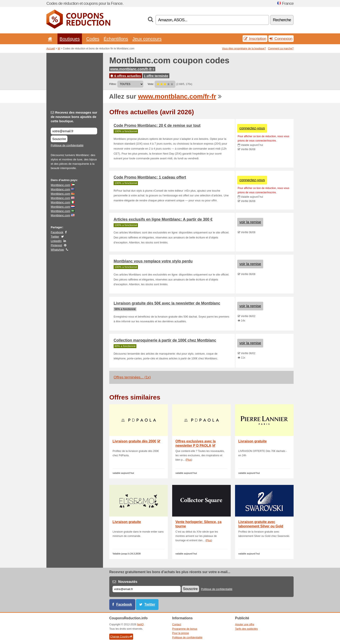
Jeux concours (147, 39)
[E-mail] (147, 589)
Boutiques (70, 39)
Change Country (121, 637)
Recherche (282, 20)
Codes (93, 39)
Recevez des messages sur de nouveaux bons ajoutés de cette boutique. (74, 117)
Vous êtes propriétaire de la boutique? (244, 49)
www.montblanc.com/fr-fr (132, 69)
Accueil (51, 49)
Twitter (55, 237)
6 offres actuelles (126, 76)
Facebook (57, 232)
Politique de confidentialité (67, 145)
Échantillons (116, 39)
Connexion (281, 39)
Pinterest (56, 245)
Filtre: (113, 84)
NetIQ (140, 624)
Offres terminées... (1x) (132, 377)
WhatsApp (57, 250)
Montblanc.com (60, 185)
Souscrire (59, 139)
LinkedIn (56, 241)
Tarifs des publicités (246, 629)
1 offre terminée (156, 76)
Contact (177, 624)
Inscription (255, 39)
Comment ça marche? (281, 49)
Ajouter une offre (245, 624)
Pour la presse (181, 633)
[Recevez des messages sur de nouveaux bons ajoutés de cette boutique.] (74, 131)
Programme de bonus (185, 629)
